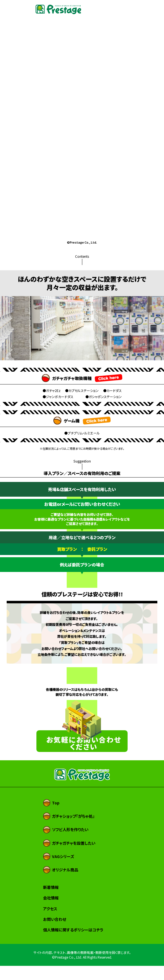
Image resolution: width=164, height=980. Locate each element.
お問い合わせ (55, 933)
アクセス (50, 923)
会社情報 (51, 912)
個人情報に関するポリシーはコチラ (73, 944)
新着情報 (51, 901)
